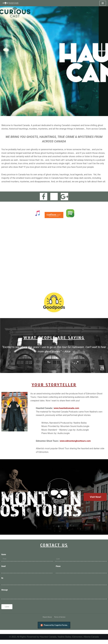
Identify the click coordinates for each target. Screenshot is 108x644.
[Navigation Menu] (103, 3)
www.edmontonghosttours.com (76, 445)
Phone (58, 570)
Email (3, 570)
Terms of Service (60, 621)
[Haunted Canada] (10, 3)
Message (5, 594)
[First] (27, 563)
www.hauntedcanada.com (67, 412)
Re (2, 582)
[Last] (81, 563)
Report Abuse (47, 621)
